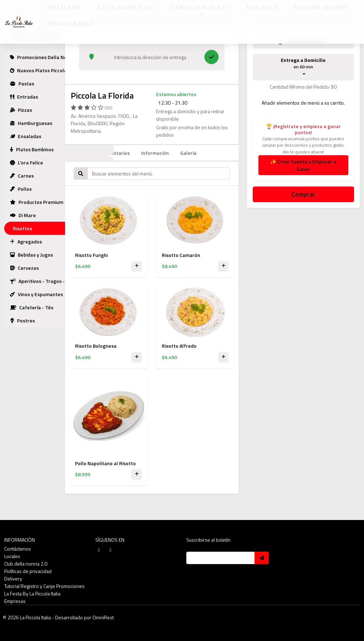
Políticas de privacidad (28, 571)
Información (155, 153)
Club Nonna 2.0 (125, 13)
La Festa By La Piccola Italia (32, 593)
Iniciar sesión (321, 13)
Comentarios (115, 153)
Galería (188, 153)
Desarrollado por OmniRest (84, 617)
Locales (262, 13)
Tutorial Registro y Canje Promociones (44, 586)
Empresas (15, 601)
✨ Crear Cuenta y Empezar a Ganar (303, 165)
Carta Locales (200, 13)
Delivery (64, 13)
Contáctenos (18, 549)
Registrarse (71, 30)
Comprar (303, 194)
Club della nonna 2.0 (26, 564)
